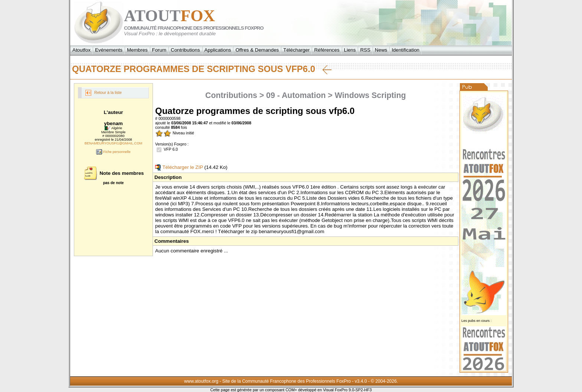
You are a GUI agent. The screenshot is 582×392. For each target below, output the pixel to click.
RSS (365, 50)
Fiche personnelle (113, 152)
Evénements (109, 50)
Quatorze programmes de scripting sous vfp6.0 (202, 69)
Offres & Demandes (257, 50)
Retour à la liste (104, 93)
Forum (159, 50)
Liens (350, 50)
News (381, 50)
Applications (218, 50)
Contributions (185, 50)
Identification (406, 50)
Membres (137, 50)
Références (327, 50)
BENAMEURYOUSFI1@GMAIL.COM (113, 143)
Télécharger (296, 50)
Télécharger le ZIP (179, 167)
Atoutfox (81, 50)
